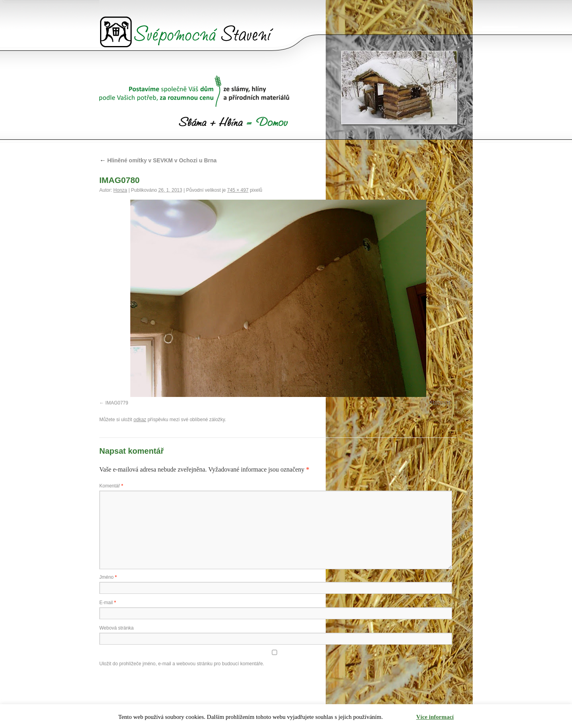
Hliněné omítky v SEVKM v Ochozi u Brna (158, 160)
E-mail (108, 603)
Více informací (435, 717)
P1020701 (440, 403)
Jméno (108, 577)
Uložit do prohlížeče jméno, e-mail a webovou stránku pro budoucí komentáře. (182, 664)
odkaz (140, 420)
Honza (120, 190)
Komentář (111, 486)
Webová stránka (117, 628)
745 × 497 (238, 190)
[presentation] (160, 688)
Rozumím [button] (400, 717)
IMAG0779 (117, 403)
